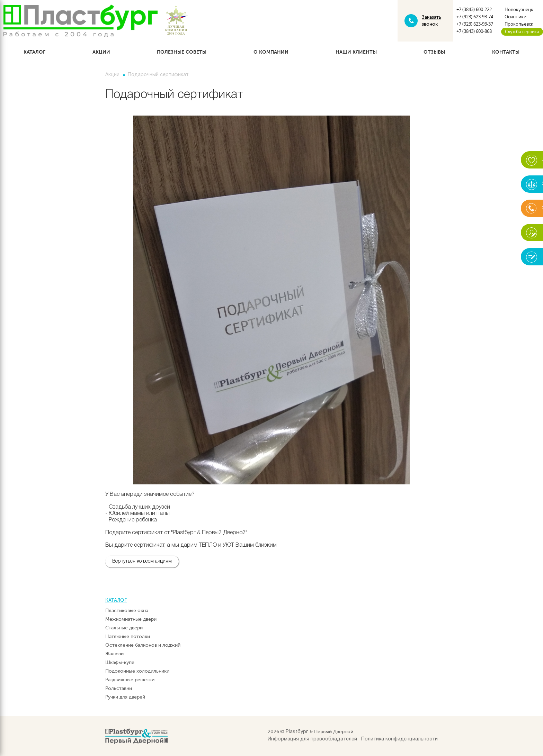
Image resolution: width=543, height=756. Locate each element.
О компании (271, 52)
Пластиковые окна (127, 611)
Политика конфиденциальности (399, 739)
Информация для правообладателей (312, 739)
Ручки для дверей (125, 697)
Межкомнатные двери (131, 619)
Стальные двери (124, 628)
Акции (101, 52)
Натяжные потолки (128, 636)
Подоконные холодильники (137, 671)
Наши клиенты (356, 52)
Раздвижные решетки (130, 680)
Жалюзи (114, 654)
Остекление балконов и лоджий (143, 645)
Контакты (506, 52)
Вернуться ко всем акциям (142, 561)
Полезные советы (182, 52)
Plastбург (297, 732)
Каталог (34, 52)
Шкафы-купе (120, 662)
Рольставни (119, 688)
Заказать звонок (431, 21)
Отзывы (434, 52)
